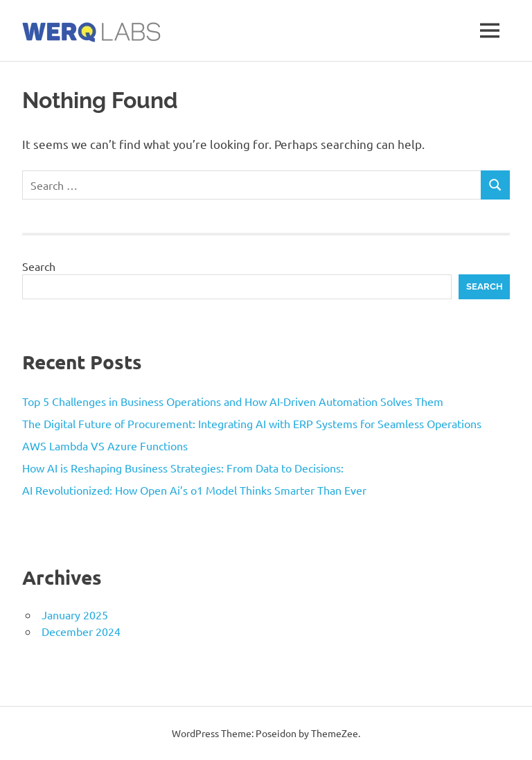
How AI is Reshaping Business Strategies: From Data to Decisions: (183, 468)
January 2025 (75, 615)
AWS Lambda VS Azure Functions (105, 445)
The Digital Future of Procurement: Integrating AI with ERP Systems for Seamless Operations (252, 423)
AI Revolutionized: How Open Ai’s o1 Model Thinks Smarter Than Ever (194, 490)
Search (39, 266)
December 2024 (81, 631)
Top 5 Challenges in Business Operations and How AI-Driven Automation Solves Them (233, 401)
